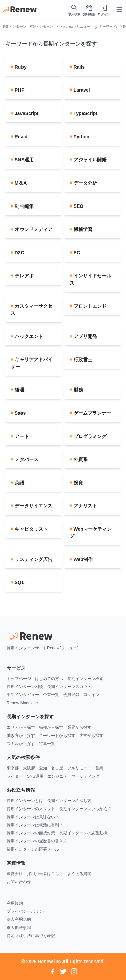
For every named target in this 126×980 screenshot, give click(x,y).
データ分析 (85, 183)
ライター (15, 776)
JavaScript (26, 113)
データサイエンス (33, 506)
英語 (19, 483)
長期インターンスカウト (69, 687)
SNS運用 (24, 160)
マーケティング (86, 776)
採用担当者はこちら (45, 874)
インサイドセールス (90, 279)
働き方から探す (21, 736)
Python (81, 137)
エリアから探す (21, 727)
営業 (99, 768)
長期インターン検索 (85, 679)
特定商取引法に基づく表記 (31, 936)
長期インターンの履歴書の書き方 (37, 841)
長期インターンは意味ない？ (33, 817)
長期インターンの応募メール (33, 849)
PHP (19, 90)
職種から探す (51, 727)
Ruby (20, 67)
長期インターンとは (25, 801)
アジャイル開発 (89, 160)
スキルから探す (21, 744)
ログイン (91, 695)
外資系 (80, 459)
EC (76, 253)
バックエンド (28, 336)
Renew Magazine (22, 703)
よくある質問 (79, 874)
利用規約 (15, 903)
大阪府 (29, 768)
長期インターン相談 (25, 687)
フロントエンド (89, 306)
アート (21, 436)
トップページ (19, 679)
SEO (78, 206)
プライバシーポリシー (27, 911)
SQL (19, 582)
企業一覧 (51, 695)
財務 (78, 390)
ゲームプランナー (92, 413)
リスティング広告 (33, 559)
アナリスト (85, 506)
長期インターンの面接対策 (31, 833)
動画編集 (24, 206)
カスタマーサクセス (32, 310)
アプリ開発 (85, 336)
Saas (20, 413)
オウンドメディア (33, 229)
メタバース (26, 459)
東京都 (13, 768)
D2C (19, 253)
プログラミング (89, 436)
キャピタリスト (31, 529)
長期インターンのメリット (31, 809)
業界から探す (79, 727)
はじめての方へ (49, 679)
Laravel (81, 90)
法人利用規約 (19, 919)
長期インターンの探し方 (69, 801)
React (20, 137)
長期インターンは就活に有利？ (35, 825)
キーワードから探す (57, 736)
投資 (78, 483)
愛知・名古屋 (51, 768)
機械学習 (82, 229)
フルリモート (79, 768)
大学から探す (91, 736)
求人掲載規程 (19, 928)
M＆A (20, 183)
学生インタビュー (23, 695)
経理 (19, 390)
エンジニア (57, 776)
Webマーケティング (91, 533)
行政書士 (82, 360)
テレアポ (24, 276)
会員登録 (71, 695)
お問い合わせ (19, 882)
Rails (78, 67)
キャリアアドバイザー (32, 363)
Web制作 (82, 559)
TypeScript (85, 113)
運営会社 (15, 874)
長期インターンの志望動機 (83, 833)
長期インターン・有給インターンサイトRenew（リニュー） (48, 26)
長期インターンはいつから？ (85, 809)
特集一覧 (47, 744)
